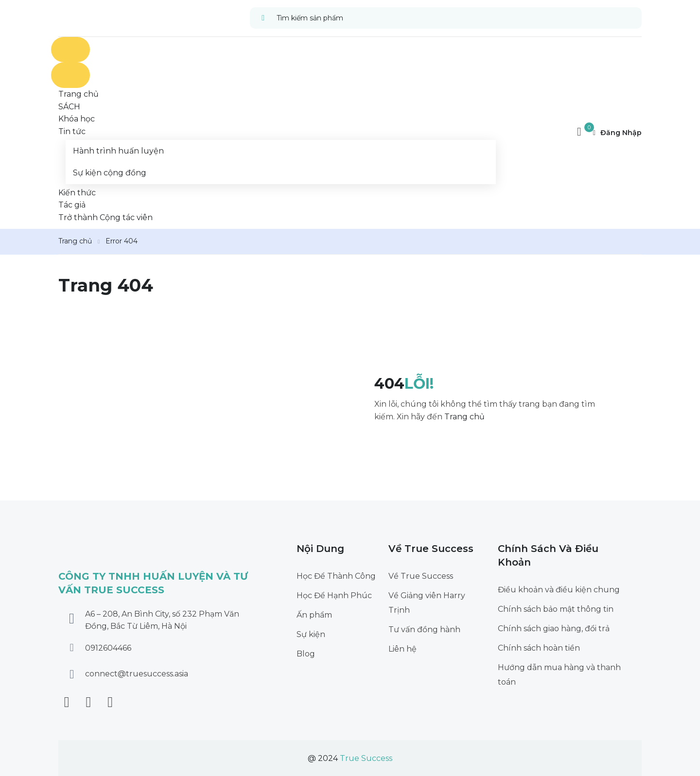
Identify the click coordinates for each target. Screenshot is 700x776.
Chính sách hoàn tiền (539, 648)
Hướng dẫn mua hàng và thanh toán (559, 675)
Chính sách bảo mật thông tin (556, 609)
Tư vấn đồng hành (424, 629)
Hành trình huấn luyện (118, 151)
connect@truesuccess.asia (137, 674)
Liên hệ (402, 649)
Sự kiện (311, 634)
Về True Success (421, 576)
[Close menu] (70, 75)
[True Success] (75, 17)
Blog (306, 654)
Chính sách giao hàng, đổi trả (554, 629)
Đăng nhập (617, 133)
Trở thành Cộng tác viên (105, 217)
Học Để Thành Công (336, 576)
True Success (366, 758)
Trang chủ (75, 241)
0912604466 (108, 648)
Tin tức (72, 131)
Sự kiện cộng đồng (110, 173)
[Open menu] (70, 50)
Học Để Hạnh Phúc (334, 595)
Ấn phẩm (314, 615)
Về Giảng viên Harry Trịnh (427, 603)
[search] (263, 18)
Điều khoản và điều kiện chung (559, 590)
